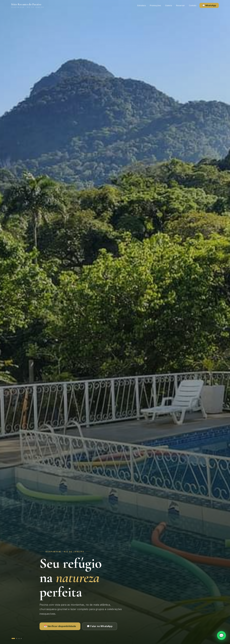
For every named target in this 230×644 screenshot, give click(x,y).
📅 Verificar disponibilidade (60, 626)
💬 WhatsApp (209, 5)
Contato (192, 5)
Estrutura (141, 5)
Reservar (180, 5)
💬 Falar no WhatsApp (100, 626)
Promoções (155, 5)
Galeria (168, 5)
